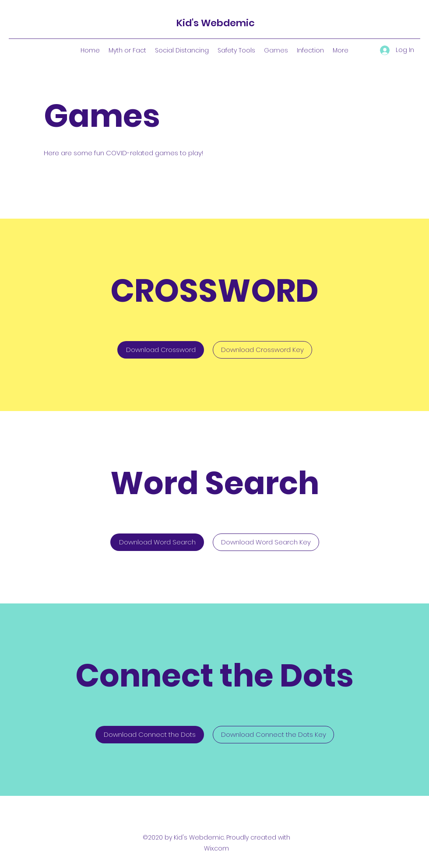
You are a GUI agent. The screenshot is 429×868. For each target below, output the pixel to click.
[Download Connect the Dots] (150, 735)
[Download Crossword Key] (262, 350)
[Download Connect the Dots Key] (273, 735)
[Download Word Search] (157, 542)
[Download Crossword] (161, 350)
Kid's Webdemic (216, 23)
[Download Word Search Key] (266, 542)
